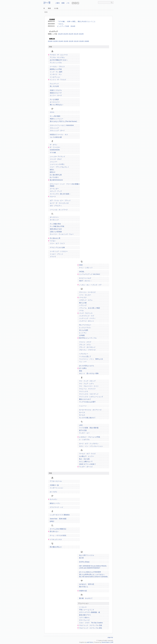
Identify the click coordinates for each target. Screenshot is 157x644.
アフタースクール (56, 481)
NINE (81, 265)
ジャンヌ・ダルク (56, 159)
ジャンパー (54, 162)
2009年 (87, 41)
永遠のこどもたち (56, 90)
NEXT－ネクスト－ (86, 281)
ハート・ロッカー (85, 295)
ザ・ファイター (55, 147)
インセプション (55, 77)
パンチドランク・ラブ (87, 316)
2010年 (82, 41)
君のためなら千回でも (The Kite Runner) (63, 121)
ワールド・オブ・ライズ (87, 454)
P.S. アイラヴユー (85, 325)
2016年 (50, 41)
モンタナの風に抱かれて (87, 418)
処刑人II (52, 172)
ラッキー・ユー (84, 433)
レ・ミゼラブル (84, 440)
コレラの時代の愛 (56, 137)
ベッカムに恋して (85, 356)
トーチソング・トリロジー (59, 251)
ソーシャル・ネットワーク (59, 210)
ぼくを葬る (83, 368)
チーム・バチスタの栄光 (58, 535)
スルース (53, 197)
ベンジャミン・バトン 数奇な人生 (91, 359)
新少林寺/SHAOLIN (56, 180)
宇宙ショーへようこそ (87, 610)
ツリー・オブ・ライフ (57, 243)
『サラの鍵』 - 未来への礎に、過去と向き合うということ (76, 21)
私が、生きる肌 (84, 459)
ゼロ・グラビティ (56, 206)
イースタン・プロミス (57, 67)
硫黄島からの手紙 (56, 69)
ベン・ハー (83, 362)
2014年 (60, 34)
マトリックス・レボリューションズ (91, 397)
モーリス (82, 412)
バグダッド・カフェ (86, 300)
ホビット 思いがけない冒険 (89, 373)
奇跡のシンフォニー (57, 119)
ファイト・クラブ (85, 342)
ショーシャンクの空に (57, 164)
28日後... (82, 272)
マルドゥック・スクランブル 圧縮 (91, 625)
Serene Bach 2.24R (107, 642)
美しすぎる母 (54, 86)
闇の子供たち (84, 587)
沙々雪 (47, 3)
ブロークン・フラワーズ (87, 350)
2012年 (71, 41)
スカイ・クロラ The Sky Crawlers (91, 623)
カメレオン (54, 499)
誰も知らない (54, 531)
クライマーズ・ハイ (57, 507)
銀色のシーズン (55, 503)
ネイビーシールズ (85, 278)
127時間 (82, 335)
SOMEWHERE (55, 150)
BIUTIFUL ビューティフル (88, 338)
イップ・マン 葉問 (56, 72)
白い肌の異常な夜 (56, 175)
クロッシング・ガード (57, 131)
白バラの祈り (54, 177)
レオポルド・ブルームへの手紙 (90, 437)
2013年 (66, 41)
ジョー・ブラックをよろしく (59, 167)
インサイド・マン (56, 74)
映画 (49, 8)
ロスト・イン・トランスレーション (91, 446)
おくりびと (54, 492)
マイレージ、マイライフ (87, 389)
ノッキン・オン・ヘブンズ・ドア (90, 285)
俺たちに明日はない (57, 105)
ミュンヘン (83, 406)
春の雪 (81, 558)
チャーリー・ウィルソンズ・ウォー (62, 234)
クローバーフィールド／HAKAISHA (62, 125)
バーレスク (83, 297)
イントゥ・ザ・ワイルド (58, 80)
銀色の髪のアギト (85, 615)
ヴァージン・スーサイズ (87, 292)
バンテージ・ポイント (87, 321)
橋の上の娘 (83, 303)
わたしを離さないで (86, 461)
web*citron (90, 642)
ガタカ (52, 112)
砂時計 (52, 521)
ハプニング (83, 305)
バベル (81, 310)
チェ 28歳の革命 (55, 224)
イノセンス (83, 607)
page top (110, 637)
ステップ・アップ (56, 191)
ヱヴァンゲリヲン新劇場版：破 (90, 612)
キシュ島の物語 (55, 116)
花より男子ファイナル (87, 555)
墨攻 (81, 371)
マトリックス (84, 391)
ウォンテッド (54, 84)
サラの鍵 (53, 152)
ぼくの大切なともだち (87, 366)
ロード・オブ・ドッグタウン (89, 444)
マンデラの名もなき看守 (87, 402)
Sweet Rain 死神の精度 (58, 519)
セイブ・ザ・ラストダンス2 (59, 203)
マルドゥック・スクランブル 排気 (91, 628)
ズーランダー (54, 189)
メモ (68, 3)
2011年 (76, 41)
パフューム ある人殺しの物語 (90, 308)
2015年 (56, 41)
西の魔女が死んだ (56, 547)
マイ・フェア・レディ (87, 384)
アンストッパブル (56, 63)
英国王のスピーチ (56, 93)
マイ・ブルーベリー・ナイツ (89, 386)
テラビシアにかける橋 (57, 247)
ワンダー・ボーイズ (86, 467)
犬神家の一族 (54, 485)
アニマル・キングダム (57, 57)
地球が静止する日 (56, 229)
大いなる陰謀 (54, 99)
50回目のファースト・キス (59, 135)
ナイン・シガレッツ (86, 268)
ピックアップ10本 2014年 (66, 26)
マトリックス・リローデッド (89, 394)
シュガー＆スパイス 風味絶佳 (60, 515)
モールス (82, 415)
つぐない (53, 241)
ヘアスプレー (84, 354)
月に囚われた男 (55, 238)
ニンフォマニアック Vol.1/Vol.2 (90, 274)
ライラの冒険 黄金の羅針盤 (89, 428)
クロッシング (54, 128)
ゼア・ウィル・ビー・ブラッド (60, 200)
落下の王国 (83, 430)
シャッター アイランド (57, 157)
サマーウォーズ (84, 620)
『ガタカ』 (61, 24)
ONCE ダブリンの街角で (87, 464)
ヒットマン (83, 333)
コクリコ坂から (84, 617)
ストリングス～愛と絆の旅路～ (60, 194)
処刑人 (52, 170)
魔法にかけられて (85, 399)
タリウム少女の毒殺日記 (58, 529)
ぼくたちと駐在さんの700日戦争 (90, 572)
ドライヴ (53, 257)
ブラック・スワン (85, 345)
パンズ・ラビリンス (86, 313)
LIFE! (81, 425)
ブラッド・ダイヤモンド (87, 347)
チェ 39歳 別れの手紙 (57, 226)
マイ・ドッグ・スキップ (87, 381)
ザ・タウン (54, 145)
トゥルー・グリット (57, 254)
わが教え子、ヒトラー (87, 456)
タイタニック (54, 220)
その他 (56, 8)
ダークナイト (54, 217)
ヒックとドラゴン (85, 328)
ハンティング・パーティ (87, 318)
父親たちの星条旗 (56, 232)
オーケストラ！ (55, 102)
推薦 (63, 3)
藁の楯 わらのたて (86, 598)
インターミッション (57, 488)
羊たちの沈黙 (84, 330)
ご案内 (57, 3)
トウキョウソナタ (56, 539)
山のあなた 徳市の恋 (87, 584)
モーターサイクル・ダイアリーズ (90, 410)
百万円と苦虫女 (84, 562)
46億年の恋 (83, 591)
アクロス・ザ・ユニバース (59, 55)
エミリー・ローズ (56, 95)
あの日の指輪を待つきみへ (59, 60)
